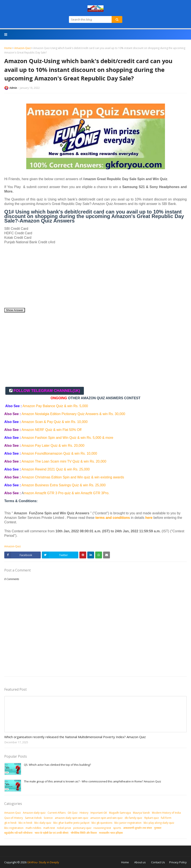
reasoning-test (102, 828)
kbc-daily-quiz (43, 823)
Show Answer (15, 310)
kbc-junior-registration (128, 823)
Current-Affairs (57, 813)
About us (140, 862)
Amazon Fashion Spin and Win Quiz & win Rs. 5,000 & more (67, 438)
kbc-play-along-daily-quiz (159, 823)
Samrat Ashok (33, 818)
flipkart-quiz (152, 818)
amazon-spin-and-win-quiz (106, 818)
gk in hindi (10, 823)
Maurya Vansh (141, 813)
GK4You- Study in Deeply (43, 862)
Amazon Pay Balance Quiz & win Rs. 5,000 (55, 406)
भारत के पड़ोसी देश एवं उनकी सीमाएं (52, 833)
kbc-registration (14, 828)
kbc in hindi (25, 823)
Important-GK (99, 813)
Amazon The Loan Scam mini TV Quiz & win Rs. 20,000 (64, 461)
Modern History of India (166, 813)
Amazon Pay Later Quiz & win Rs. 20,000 (53, 446)
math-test (49, 828)
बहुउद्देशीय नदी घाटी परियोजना (18, 833)
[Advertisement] (95, 278)
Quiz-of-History (14, 818)
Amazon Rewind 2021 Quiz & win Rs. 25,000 (56, 469)
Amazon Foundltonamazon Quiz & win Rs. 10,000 (59, 453)
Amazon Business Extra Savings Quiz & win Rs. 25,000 (64, 485)
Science (48, 818)
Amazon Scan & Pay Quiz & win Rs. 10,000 (55, 422)
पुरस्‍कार (158, 828)
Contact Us (158, 862)
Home (8, 48)
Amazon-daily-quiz (34, 813)
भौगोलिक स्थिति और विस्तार (84, 833)
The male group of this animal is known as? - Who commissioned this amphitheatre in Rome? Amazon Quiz (93, 781)
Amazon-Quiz (23, 48)
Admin (13, 88)
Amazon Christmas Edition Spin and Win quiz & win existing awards (73, 477)
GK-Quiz (73, 813)
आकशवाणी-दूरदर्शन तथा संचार (138, 828)
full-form (166, 818)
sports (117, 828)
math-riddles (33, 828)
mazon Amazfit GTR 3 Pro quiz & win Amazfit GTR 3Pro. (67, 493)
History (84, 813)
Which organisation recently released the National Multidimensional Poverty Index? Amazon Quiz (75, 737)
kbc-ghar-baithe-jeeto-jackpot (71, 823)
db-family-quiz (133, 818)
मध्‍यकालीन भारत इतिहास (111, 833)
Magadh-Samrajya (120, 813)
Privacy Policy (178, 862)
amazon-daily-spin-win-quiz (71, 818)
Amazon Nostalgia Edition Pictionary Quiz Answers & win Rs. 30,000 (73, 414)
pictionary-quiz (82, 828)
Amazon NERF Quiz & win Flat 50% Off (52, 430)
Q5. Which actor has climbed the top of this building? (57, 765)
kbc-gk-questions (102, 823)
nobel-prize (64, 828)
